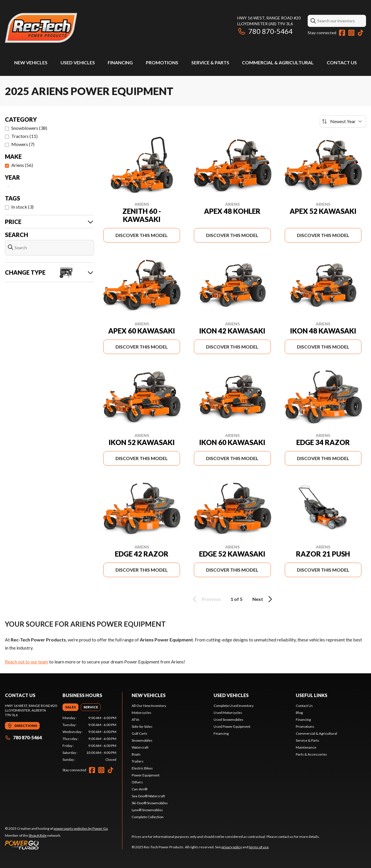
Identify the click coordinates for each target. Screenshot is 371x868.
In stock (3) (22, 207)
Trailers (138, 761)
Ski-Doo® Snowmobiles (150, 803)
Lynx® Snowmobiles (147, 810)
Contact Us (342, 62)
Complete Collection (148, 817)
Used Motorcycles (228, 713)
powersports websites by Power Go (81, 828)
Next (263, 599)
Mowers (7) (23, 144)
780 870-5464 (265, 31)
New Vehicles (31, 62)
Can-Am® (139, 789)
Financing (120, 62)
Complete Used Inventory (234, 706)
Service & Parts (210, 62)
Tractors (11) (24, 136)
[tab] (70, 707)
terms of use (259, 847)
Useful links (312, 695)
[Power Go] (57, 845)
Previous (206, 599)
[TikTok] (361, 33)
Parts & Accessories (311, 754)
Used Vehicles (78, 62)
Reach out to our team (27, 662)
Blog (299, 713)
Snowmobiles (142, 740)
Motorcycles (142, 713)
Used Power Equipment (232, 726)
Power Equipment (146, 775)
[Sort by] (343, 121)
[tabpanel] (90, 739)
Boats (136, 754)
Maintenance (306, 747)
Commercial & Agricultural (278, 62)
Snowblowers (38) (29, 128)
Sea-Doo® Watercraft (148, 796)
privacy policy (232, 847)
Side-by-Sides (142, 726)
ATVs (136, 720)
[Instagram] (351, 33)
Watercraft (140, 747)
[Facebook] (342, 33)
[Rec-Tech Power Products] (41, 28)
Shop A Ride (38, 835)
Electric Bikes (142, 768)
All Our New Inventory (149, 706)
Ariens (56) (22, 165)
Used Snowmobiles (228, 720)
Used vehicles (231, 695)
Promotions (162, 62)
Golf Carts (139, 733)
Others (137, 782)
